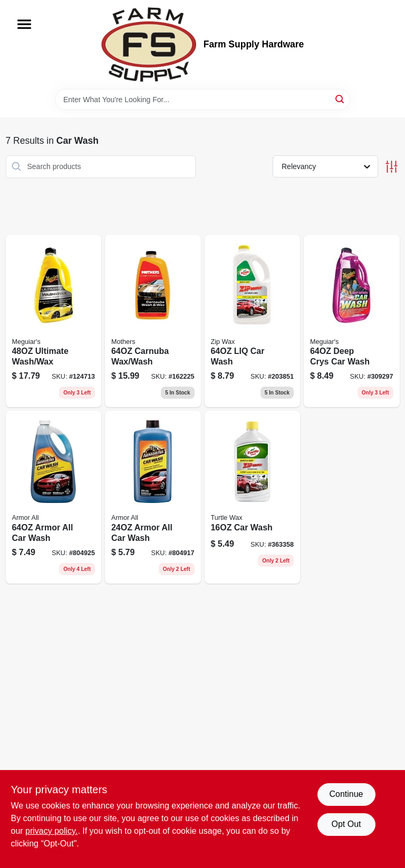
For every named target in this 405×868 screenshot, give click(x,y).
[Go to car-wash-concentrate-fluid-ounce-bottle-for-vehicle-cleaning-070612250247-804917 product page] (153, 497)
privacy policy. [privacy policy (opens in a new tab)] (51, 831)
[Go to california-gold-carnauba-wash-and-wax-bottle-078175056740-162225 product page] (153, 321)
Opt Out (346, 824)
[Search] (340, 99)
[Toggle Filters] (392, 167)
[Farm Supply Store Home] (149, 45)
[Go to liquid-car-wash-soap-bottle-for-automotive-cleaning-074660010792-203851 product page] (253, 321)
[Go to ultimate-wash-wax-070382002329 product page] (54, 321)
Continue (346, 794)
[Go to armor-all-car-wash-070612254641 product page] (54, 497)
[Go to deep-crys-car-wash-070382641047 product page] (352, 321)
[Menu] (24, 24)
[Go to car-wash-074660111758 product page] (253, 497)
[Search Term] (202, 100)
